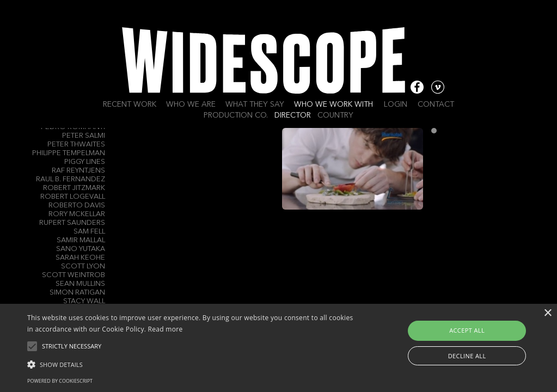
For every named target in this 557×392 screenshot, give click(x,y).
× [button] (547, 313)
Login (396, 105)
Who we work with (333, 105)
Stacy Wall (84, 301)
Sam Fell (89, 232)
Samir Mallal (81, 240)
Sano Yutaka (81, 249)
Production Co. (236, 115)
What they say (255, 105)
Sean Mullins (80, 284)
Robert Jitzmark (74, 188)
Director (293, 115)
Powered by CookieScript (60, 381)
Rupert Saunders (72, 223)
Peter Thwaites (76, 145)
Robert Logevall (73, 197)
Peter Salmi (84, 136)
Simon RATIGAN (77, 293)
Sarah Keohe (80, 258)
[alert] (278, 348)
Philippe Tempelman (69, 153)
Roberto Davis (77, 206)
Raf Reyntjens (78, 171)
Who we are (191, 105)
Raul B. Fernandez (71, 179)
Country (335, 115)
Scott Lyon (83, 267)
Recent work (130, 105)
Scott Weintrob (74, 275)
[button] (191, 364)
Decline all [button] (467, 356)
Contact (436, 105)
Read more (166, 329)
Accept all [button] (467, 330)
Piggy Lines (85, 162)
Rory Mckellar (77, 214)
